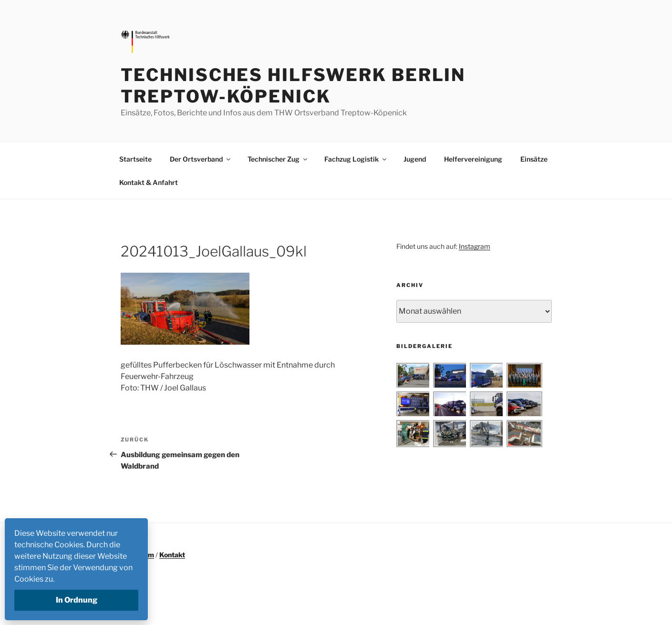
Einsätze (534, 159)
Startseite (135, 159)
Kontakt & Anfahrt (149, 182)
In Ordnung (77, 600)
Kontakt (172, 555)
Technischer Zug (278, 159)
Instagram (475, 246)
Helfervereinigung (473, 159)
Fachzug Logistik (356, 159)
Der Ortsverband (201, 159)
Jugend (415, 159)
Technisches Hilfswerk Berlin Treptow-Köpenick (293, 86)
